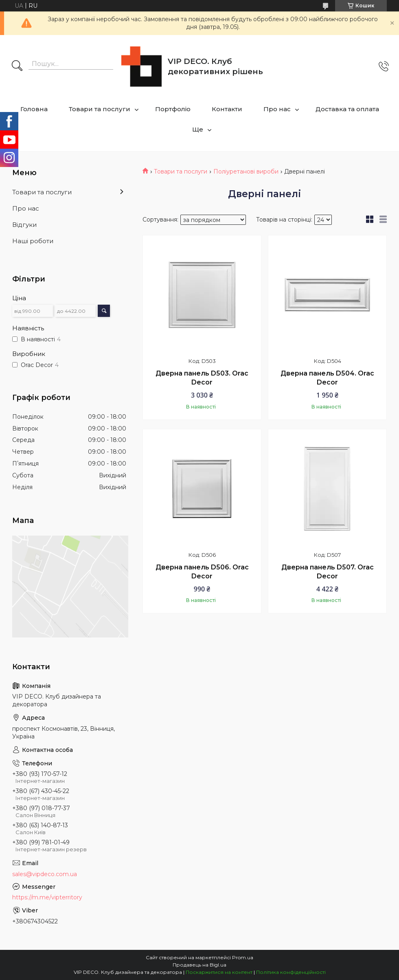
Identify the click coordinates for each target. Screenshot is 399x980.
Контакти (227, 109)
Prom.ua (243, 957)
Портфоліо (173, 109)
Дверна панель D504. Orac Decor (327, 378)
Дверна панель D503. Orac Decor (202, 378)
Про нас (277, 109)
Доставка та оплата (347, 109)
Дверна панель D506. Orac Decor (202, 572)
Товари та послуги (100, 109)
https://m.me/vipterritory (47, 897)
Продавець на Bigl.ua (199, 965)
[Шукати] (17, 66)
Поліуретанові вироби (246, 171)
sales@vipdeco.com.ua (45, 874)
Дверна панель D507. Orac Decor (328, 572)
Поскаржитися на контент (219, 972)
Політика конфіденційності (291, 972)
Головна (34, 109)
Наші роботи (33, 241)
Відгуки (24, 225)
